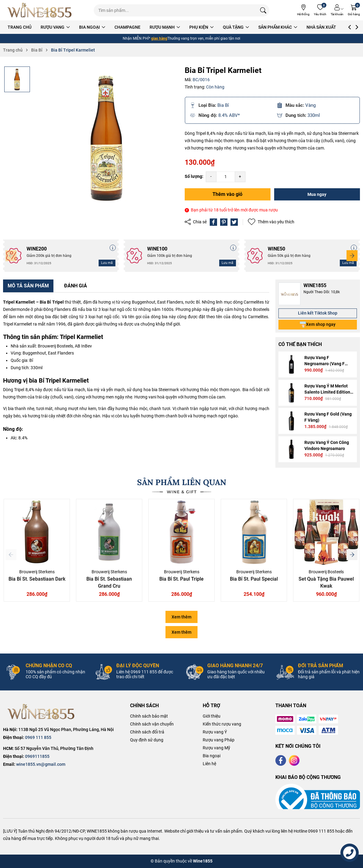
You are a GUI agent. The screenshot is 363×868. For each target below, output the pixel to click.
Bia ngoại (212, 756)
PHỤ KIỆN (201, 27)
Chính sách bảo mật (149, 716)
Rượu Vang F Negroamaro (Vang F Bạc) (325, 364)
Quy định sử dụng (147, 740)
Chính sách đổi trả (147, 732)
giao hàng (159, 38)
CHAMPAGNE (127, 27)
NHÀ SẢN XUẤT (321, 27)
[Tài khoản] (337, 10)
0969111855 (37, 756)
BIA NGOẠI (92, 27)
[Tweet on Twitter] (234, 222)
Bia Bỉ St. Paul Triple (181, 579)
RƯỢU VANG (55, 27)
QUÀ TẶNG (236, 27)
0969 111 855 (38, 737)
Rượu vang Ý (215, 732)
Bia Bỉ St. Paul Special (254, 579)
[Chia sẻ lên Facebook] (213, 222)
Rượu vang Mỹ (216, 748)
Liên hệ (209, 764)
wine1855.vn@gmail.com (41, 764)
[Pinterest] (224, 222)
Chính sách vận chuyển (152, 724)
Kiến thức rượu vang (222, 724)
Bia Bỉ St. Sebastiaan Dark (37, 579)
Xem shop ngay (318, 325)
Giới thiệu (212, 716)
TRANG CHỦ (20, 27)
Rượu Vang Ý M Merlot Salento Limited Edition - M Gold (329, 392)
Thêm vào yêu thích (271, 222)
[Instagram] (294, 760)
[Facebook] (281, 760)
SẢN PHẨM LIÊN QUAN (182, 482)
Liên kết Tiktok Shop (318, 313)
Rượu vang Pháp (219, 740)
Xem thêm (181, 617)
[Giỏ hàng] (354, 10)
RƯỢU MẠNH (165, 27)
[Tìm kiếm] (263, 10)
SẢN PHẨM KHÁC (278, 27)
